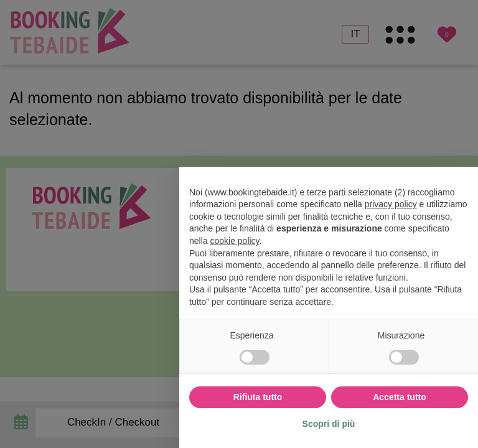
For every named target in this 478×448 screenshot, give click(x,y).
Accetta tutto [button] (400, 397)
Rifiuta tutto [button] (258, 397)
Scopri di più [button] (329, 424)
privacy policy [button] (391, 204)
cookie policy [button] (234, 241)
